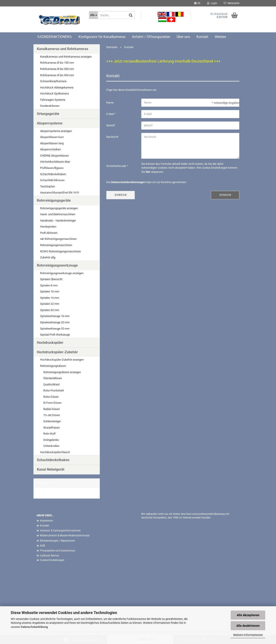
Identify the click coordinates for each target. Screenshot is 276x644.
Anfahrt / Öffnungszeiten (151, 37)
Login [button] (212, 3)
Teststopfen (48, 186)
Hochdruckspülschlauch (55, 452)
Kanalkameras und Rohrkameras (63, 49)
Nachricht (112, 137)
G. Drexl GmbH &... (48, 493)
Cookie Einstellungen (52, 560)
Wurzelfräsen (52, 428)
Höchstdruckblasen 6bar (55, 162)
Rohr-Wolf (49, 434)
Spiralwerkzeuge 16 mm (55, 316)
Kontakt (202, 37)
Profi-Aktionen (49, 233)
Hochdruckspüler (50, 343)
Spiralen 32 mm (50, 310)
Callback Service (49, 556)
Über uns (183, 37)
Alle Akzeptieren (248, 615)
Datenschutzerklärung (34, 627)
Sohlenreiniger (52, 421)
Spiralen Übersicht (51, 279)
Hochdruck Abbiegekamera (57, 87)
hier (148, 172)
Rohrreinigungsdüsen (53, 366)
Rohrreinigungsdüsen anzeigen (62, 372)
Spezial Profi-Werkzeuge (55, 335)
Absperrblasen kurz (52, 137)
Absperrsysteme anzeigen (56, 131)
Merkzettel (231, 3)
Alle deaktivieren (248, 626)
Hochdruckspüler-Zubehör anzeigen (62, 360)
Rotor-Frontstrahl (54, 390)
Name (110, 103)
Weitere (220, 37)
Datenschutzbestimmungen (128, 182)
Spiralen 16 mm (50, 298)
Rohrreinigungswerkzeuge (57, 265)
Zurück (121, 195)
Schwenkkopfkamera (53, 81)
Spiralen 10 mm (50, 291)
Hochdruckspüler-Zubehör (57, 352)
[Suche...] (93, 15)
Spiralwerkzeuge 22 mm (55, 322)
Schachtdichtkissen (52, 180)
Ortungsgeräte (48, 114)
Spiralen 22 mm (50, 304)
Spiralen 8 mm (49, 285)
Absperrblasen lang (52, 143)
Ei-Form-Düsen (52, 403)
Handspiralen (48, 227)
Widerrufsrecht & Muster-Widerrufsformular (65, 536)
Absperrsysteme (50, 123)
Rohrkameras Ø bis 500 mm (57, 75)
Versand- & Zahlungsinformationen (60, 531)
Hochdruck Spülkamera (54, 93)
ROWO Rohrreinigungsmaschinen (60, 251)
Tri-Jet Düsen (52, 415)
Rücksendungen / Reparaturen (57, 541)
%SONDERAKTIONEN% (55, 37)
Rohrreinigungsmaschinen (56, 245)
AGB (42, 546)
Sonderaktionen (50, 106)
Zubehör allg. (48, 257)
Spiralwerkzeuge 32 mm (55, 329)
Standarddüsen (53, 378)
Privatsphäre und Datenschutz (58, 551)
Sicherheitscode (117, 166)
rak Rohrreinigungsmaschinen (58, 239)
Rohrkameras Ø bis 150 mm (57, 63)
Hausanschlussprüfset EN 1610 (60, 192)
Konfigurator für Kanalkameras (102, 37)
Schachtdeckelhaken (53, 174)
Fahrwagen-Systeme (53, 100)
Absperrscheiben (50, 149)
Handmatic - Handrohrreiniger (58, 221)
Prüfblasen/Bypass (52, 168)
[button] (197, 3)
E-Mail (110, 114)
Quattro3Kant (51, 384)
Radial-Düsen (52, 409)
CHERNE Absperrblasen (54, 156)
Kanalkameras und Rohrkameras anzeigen (66, 57)
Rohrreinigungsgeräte (54, 200)
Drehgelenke (51, 440)
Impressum (46, 521)
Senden (225, 195)
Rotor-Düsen (51, 397)
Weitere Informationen (248, 635)
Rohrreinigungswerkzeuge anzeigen (62, 273)
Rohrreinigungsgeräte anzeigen (59, 208)
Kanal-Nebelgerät (51, 469)
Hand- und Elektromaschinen (58, 214)
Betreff (111, 125)
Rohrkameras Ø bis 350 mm (57, 69)
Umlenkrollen (51, 446)
